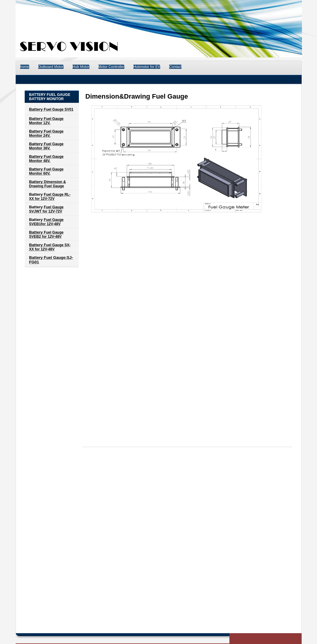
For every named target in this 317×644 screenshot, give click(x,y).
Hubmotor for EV (147, 67)
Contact (175, 67)
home (25, 67)
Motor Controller (111, 67)
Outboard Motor (51, 67)
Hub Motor (81, 67)
